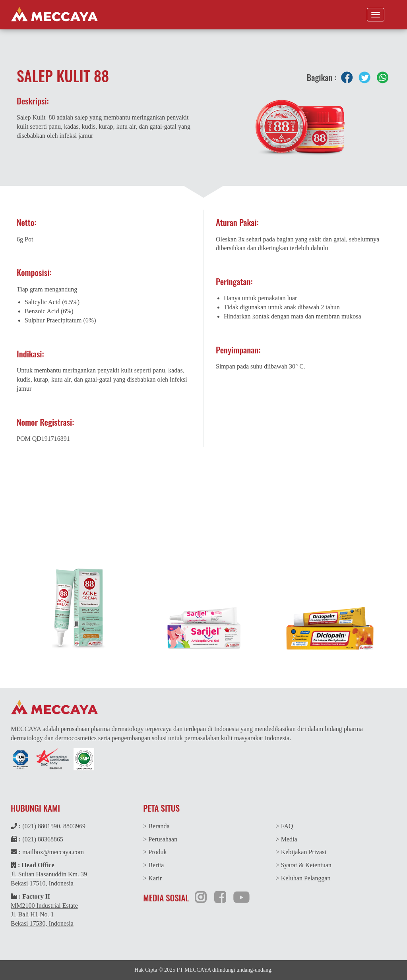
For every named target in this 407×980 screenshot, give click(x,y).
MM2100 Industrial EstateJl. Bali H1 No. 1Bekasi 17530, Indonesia (44, 915)
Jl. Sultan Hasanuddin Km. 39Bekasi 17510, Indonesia (49, 879)
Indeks (363, 520)
